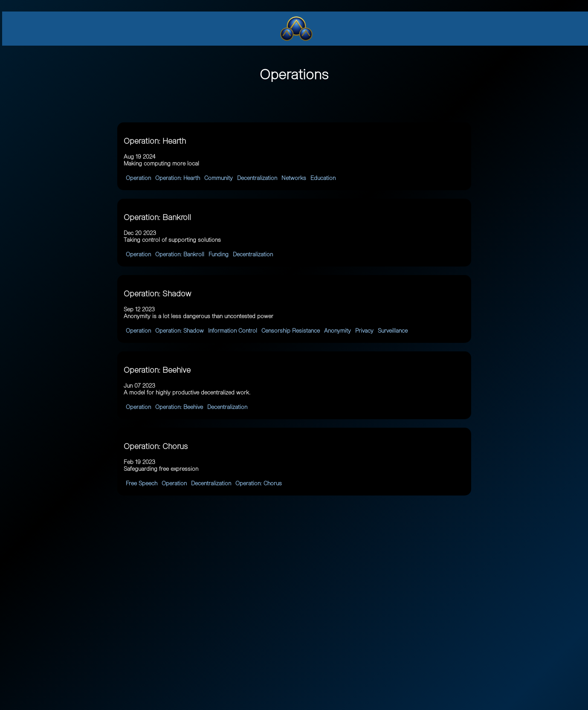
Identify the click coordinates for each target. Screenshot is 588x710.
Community (219, 178)
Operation (138, 178)
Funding (219, 254)
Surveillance (393, 331)
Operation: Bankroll (180, 254)
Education (323, 178)
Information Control (233, 331)
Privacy (364, 331)
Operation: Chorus (259, 483)
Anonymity (337, 331)
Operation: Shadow (180, 331)
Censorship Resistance (291, 331)
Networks (294, 178)
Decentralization (257, 178)
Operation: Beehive (179, 407)
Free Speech (142, 483)
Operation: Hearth (178, 178)
